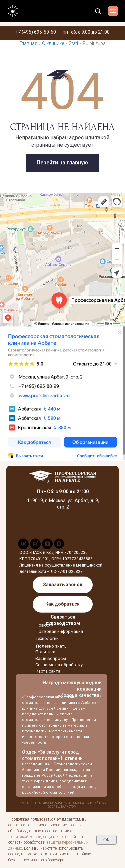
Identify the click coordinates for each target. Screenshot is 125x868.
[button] (98, 11)
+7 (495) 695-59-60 (36, 32)
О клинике (53, 43)
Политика (45, 652)
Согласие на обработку (59, 665)
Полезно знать (51, 646)
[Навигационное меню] (113, 11)
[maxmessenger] (59, 547)
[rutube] (35, 547)
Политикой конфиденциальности (38, 837)
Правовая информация (59, 631)
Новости (45, 625)
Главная (28, 43)
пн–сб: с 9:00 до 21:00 (86, 32)
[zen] (47, 547)
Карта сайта (48, 671)
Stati (73, 43)
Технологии (47, 638)
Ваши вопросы (51, 658)
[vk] (23, 547)
